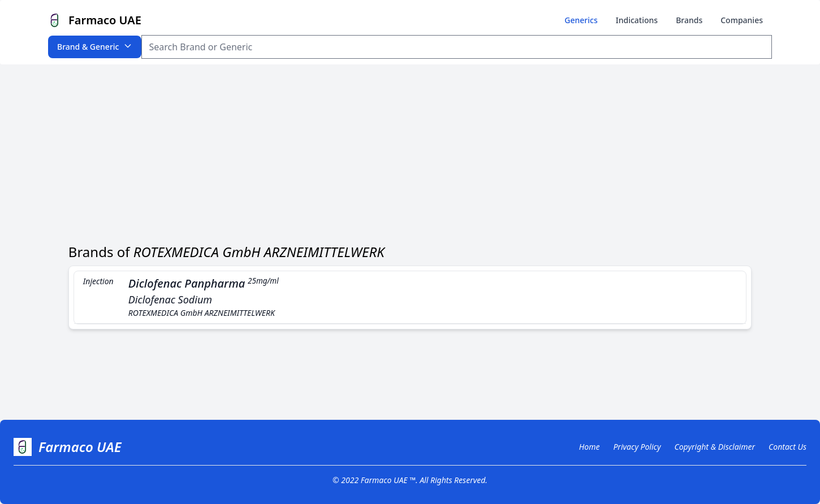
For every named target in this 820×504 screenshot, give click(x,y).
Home (590, 447)
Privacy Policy (637, 447)
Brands (689, 20)
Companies (742, 20)
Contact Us (787, 447)
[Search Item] (457, 47)
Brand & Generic (95, 47)
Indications (637, 20)
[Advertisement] (410, 149)
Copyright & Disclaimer (715, 447)
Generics (581, 20)
